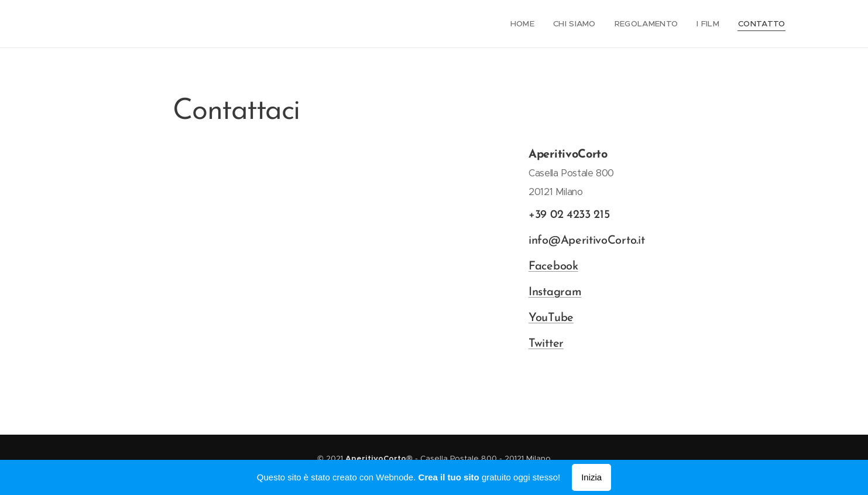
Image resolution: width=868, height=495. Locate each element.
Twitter (545, 344)
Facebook (553, 267)
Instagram (554, 292)
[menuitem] (531, 24)
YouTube (550, 318)
